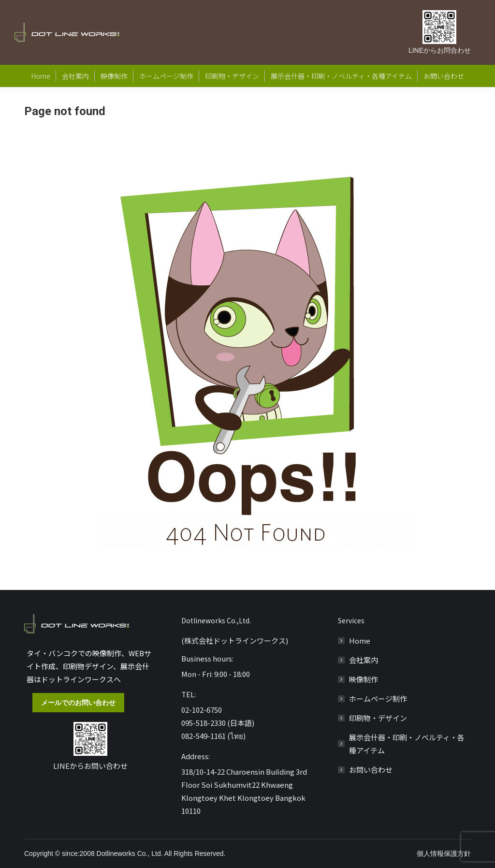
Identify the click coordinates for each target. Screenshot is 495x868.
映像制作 (364, 679)
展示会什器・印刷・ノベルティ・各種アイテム (407, 744)
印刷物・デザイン (378, 718)
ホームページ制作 (378, 699)
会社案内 (364, 660)
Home (360, 640)
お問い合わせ (371, 770)
